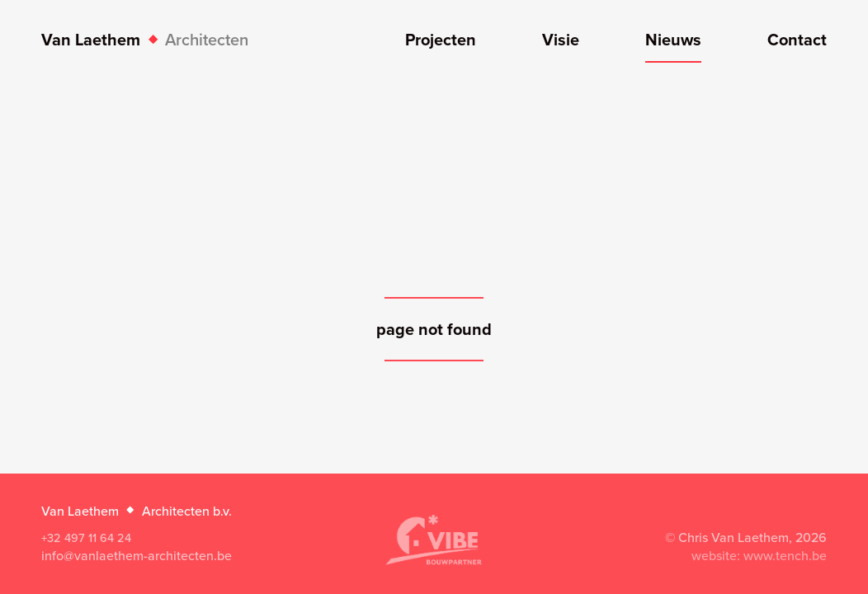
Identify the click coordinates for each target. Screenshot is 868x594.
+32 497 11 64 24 (86, 537)
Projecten (441, 41)
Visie (561, 41)
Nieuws (673, 41)
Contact (797, 41)
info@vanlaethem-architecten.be (137, 555)
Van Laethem (145, 40)
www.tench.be (785, 555)
